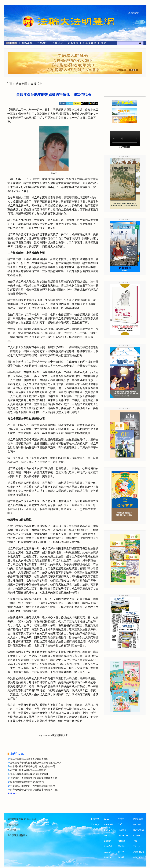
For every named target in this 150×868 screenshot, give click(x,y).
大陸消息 (36, 84)
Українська (139, 852)
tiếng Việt (138, 857)
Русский (137, 824)
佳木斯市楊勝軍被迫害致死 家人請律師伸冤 (33, 766)
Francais (108, 857)
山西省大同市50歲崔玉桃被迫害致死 (28, 770)
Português (138, 819)
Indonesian (123, 835)
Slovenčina (139, 830)
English (108, 841)
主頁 (9, 84)
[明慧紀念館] (89, 44)
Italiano (121, 841)
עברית (121, 819)
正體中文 (95, 819)
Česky (107, 830)
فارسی (107, 852)
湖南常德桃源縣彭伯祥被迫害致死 (27, 782)
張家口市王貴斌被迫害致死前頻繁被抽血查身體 (34, 778)
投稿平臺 (12, 830)
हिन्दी (120, 824)
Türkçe (137, 846)
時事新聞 (21, 84)
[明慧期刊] (42, 44)
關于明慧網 (13, 825)
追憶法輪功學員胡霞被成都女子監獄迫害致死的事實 (36, 763)
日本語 (121, 846)
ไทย (135, 841)
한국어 (121, 852)
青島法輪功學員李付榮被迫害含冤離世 (29, 774)
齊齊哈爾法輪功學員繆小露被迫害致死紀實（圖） (35, 790)
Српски (137, 835)
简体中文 (95, 824)
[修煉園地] (58, 44)
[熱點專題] (27, 44)
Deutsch (108, 835)
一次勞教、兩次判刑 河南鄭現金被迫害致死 (33, 786)
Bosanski (108, 824)
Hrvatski (122, 830)
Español (108, 846)
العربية (107, 819)
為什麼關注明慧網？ (17, 835)
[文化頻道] (73, 44)
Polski (121, 857)
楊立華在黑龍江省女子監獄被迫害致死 (29, 759)
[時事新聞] (11, 44)
